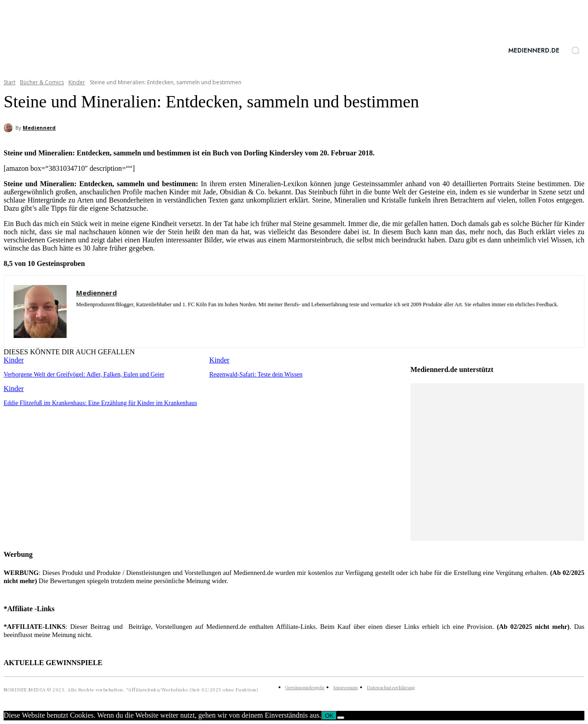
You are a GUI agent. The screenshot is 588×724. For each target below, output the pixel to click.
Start (10, 82)
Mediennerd (39, 128)
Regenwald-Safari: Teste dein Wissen (253, 374)
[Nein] (341, 718)
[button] (575, 50)
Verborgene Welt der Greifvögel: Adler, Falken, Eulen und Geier (80, 374)
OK (329, 716)
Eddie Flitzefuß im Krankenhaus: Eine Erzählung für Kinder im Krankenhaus (95, 402)
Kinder (77, 82)
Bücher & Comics (42, 82)
